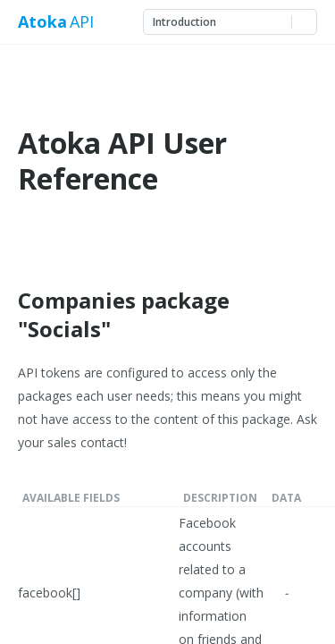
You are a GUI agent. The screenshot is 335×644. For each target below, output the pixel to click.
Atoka (42, 22)
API (82, 22)
